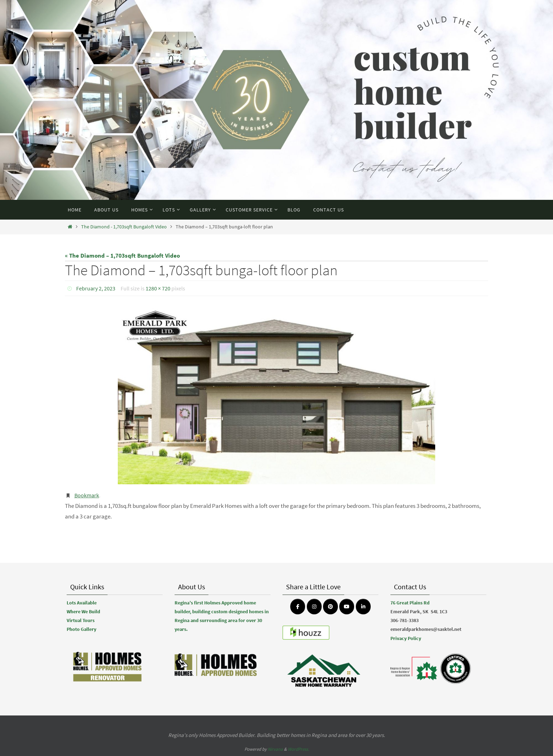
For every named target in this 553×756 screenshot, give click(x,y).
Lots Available (82, 603)
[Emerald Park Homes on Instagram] (314, 607)
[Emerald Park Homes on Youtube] (347, 607)
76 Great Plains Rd (410, 603)
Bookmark (87, 495)
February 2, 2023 (96, 288)
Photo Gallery (81, 629)
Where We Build (83, 611)
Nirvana (275, 749)
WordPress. (298, 749)
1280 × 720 (158, 288)
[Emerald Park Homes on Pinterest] (330, 607)
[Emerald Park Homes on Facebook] (298, 607)
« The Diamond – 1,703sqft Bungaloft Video (122, 256)
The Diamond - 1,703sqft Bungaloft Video (124, 227)
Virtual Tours (81, 620)
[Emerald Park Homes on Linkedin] (363, 607)
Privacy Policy (406, 638)
